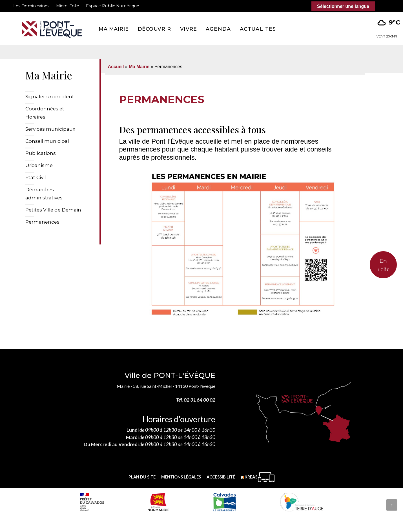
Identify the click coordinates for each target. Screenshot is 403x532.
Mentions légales (181, 477)
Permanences (42, 222)
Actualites (258, 29)
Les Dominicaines (31, 6)
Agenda (218, 29)
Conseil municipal (47, 141)
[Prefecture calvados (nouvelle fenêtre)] (92, 502)
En (383, 265)
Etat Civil (36, 177)
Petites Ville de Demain (53, 210)
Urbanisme (39, 165)
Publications (41, 153)
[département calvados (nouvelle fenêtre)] (224, 502)
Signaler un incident (50, 97)
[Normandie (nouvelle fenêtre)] (159, 502)
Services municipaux (50, 129)
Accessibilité (221, 477)
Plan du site (142, 477)
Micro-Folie (68, 6)
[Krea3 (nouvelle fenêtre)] (258, 477)
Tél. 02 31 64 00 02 (196, 400)
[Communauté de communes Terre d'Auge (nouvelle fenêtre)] (302, 502)
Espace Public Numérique (113, 6)
